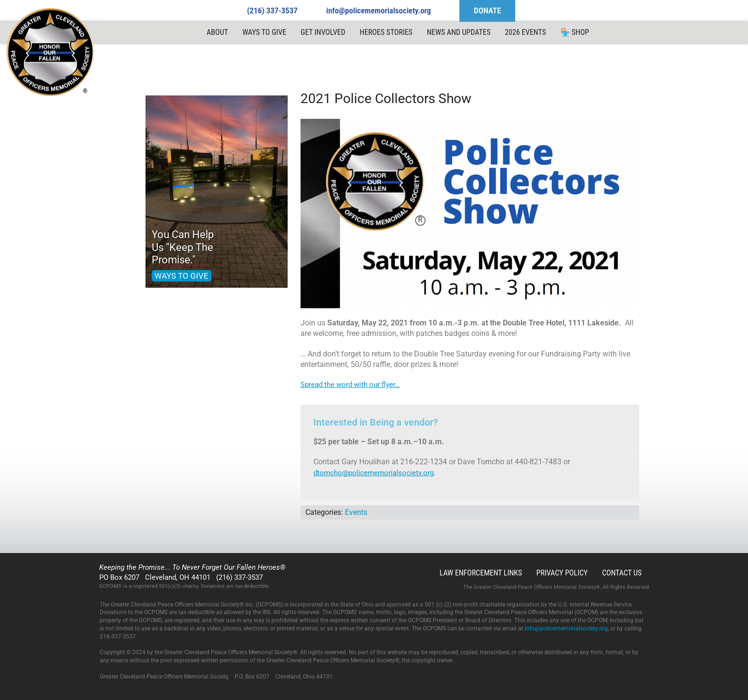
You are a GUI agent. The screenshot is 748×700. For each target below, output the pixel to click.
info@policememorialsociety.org (379, 10)
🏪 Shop (575, 32)
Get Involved (323, 32)
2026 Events (525, 32)
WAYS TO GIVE (182, 276)
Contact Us (622, 573)
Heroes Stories (386, 32)
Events (356, 512)
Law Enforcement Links (481, 573)
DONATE (487, 10)
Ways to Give (264, 32)
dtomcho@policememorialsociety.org (374, 473)
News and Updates (459, 32)
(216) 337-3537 (272, 10)
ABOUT (217, 32)
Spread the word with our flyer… (350, 385)
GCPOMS (51, 52)
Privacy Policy (562, 573)
